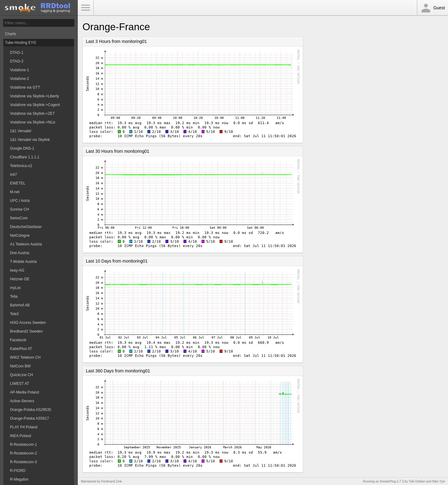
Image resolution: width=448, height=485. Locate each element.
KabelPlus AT (21, 349)
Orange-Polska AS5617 (29, 418)
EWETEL (18, 183)
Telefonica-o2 (21, 166)
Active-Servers (22, 401)
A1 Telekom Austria (26, 244)
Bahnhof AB (20, 305)
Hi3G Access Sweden (28, 323)
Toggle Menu (86, 8)
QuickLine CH (21, 375)
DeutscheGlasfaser (26, 227)
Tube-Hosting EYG (21, 43)
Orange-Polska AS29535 (30, 410)
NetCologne (20, 236)
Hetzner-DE (20, 279)
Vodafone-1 (19, 70)
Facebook (18, 340)
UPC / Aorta (20, 201)
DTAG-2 (17, 61)
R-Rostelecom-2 (23, 453)
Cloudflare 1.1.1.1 (25, 157)
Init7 (14, 175)
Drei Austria (20, 253)
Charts (10, 34)
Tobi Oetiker (417, 481)
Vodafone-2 (19, 79)
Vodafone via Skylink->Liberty (35, 96)
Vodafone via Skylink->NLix (33, 122)
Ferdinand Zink (112, 481)
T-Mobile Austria (23, 262)
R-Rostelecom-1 (23, 445)
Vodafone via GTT (25, 87)
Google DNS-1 (22, 148)
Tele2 (14, 314)
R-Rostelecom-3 (23, 462)
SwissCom (19, 218)
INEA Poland (21, 436)
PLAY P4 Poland (24, 427)
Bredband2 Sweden (26, 331)
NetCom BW (20, 366)
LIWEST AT (20, 384)
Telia (14, 296)
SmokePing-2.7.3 (392, 481)
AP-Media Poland (24, 392)
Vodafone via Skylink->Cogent (35, 105)
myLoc (15, 288)
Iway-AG (17, 270)
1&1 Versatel (21, 131)
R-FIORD (18, 471)
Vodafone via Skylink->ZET (32, 114)
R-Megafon (19, 479)
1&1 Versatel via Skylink (30, 140)
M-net (15, 192)
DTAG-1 (17, 53)
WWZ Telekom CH (25, 357)
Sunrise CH (19, 209)
